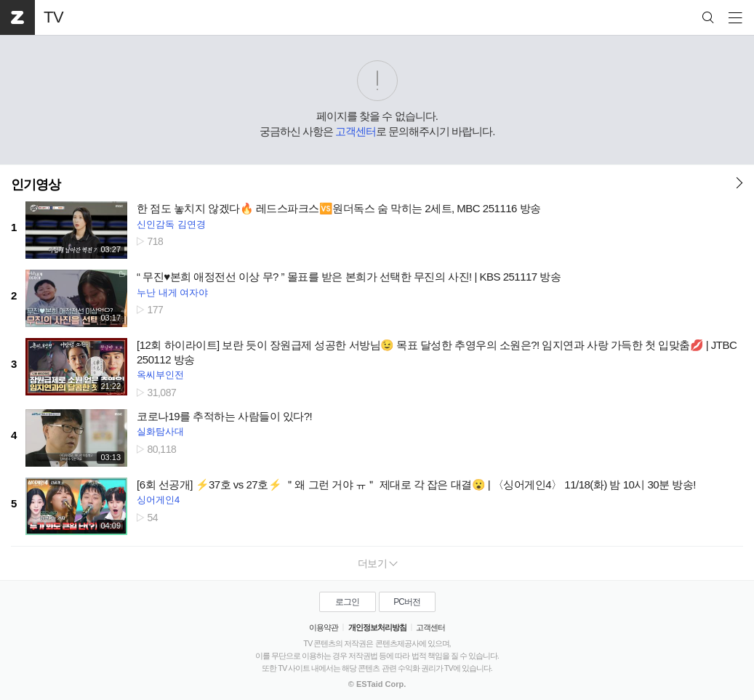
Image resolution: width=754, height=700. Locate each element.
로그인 (347, 602)
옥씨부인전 (160, 375)
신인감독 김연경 (171, 224)
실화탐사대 (160, 431)
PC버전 (407, 602)
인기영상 (36, 185)
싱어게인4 (158, 500)
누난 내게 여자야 (172, 293)
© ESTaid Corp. (377, 684)
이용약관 (324, 627)
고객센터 (356, 131)
